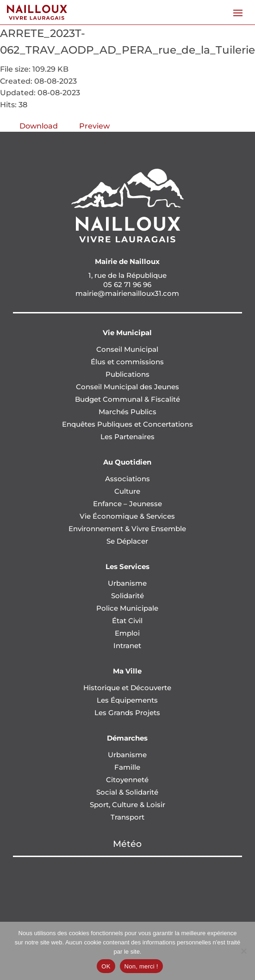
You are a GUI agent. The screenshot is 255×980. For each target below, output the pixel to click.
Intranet (127, 646)
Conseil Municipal (127, 349)
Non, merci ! (141, 966)
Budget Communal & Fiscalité (127, 399)
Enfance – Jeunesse (127, 504)
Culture (127, 491)
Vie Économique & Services (127, 516)
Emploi (127, 633)
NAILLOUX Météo (128, 892)
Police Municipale (127, 608)
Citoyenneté (127, 780)
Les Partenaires (127, 437)
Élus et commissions (127, 362)
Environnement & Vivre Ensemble (127, 529)
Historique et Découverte (127, 688)
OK (106, 966)
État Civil (127, 621)
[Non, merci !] (243, 951)
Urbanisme (127, 583)
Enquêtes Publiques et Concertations (127, 424)
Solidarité (127, 596)
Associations (127, 479)
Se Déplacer (127, 541)
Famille (127, 767)
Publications (127, 374)
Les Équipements (127, 700)
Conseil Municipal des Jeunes (127, 387)
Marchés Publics (127, 412)
